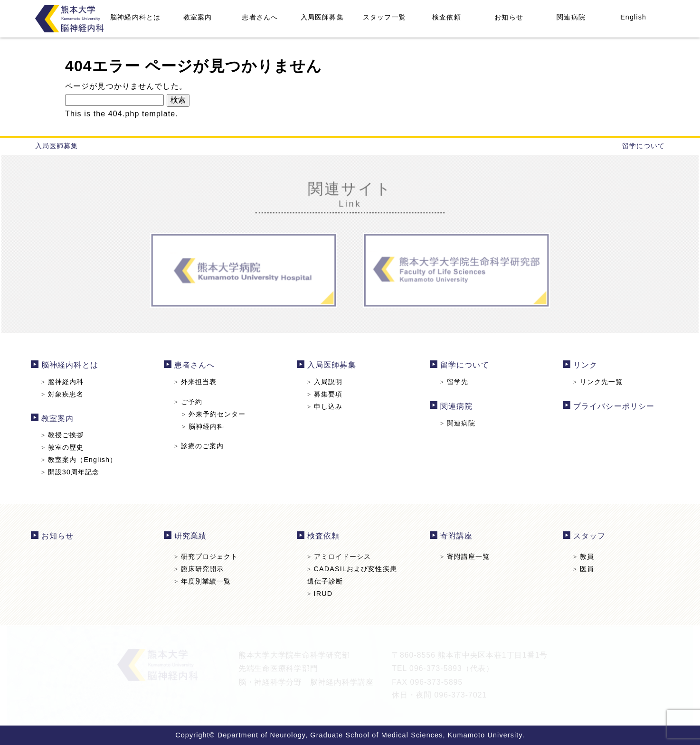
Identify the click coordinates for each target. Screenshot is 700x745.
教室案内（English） (83, 459)
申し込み (325, 406)
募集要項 (325, 395)
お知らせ (509, 17)
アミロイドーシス (339, 556)
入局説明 (325, 382)
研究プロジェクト (208, 556)
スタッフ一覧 (384, 17)
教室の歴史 (66, 447)
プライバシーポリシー (610, 406)
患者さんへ (260, 17)
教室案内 (198, 17)
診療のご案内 (201, 446)
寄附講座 (455, 536)
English (633, 17)
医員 (581, 569)
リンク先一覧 (595, 382)
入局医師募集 (322, 17)
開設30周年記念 (74, 472)
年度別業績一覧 (205, 581)
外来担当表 (198, 382)
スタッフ (586, 536)
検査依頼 (446, 17)
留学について (644, 146)
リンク (582, 366)
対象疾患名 (66, 395)
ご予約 (190, 402)
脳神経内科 (66, 382)
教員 (581, 556)
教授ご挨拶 (66, 435)
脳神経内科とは (135, 17)
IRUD (320, 593)
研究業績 (193, 536)
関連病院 (571, 17)
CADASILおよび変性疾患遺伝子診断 (352, 575)
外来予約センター (216, 414)
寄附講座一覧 (463, 556)
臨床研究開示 (201, 569)
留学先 (453, 382)
